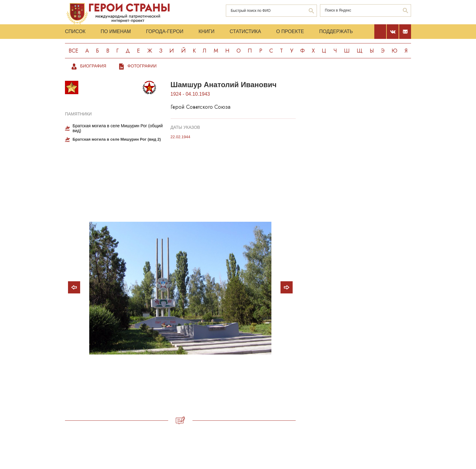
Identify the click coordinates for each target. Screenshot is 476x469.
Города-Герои (165, 31)
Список (75, 31)
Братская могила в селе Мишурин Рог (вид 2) (117, 139)
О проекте (290, 31)
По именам (116, 31)
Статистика (245, 31)
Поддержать (336, 31)
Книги (207, 31)
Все (73, 51)
